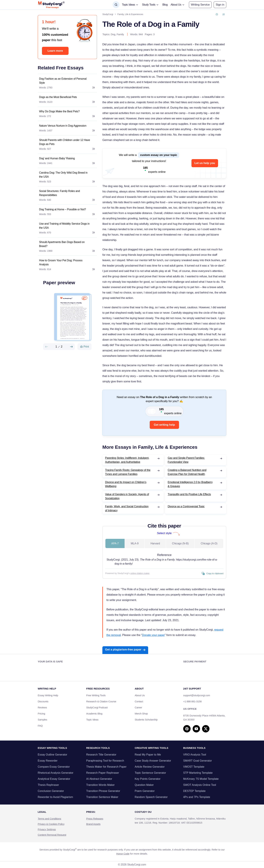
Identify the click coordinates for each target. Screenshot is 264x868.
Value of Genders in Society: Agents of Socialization (127, 496)
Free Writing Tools (96, 695)
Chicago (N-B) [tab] (180, 543)
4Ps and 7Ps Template (197, 797)
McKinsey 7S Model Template (201, 779)
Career (138, 707)
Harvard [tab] (155, 543)
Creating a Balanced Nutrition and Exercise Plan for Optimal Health (187, 472)
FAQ (40, 726)
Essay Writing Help (48, 695)
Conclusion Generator (51, 791)
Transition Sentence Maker (102, 797)
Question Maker (144, 785)
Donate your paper (153, 635)
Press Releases (95, 819)
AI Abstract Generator (99, 779)
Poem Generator (145, 791)
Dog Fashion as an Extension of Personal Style (63, 81)
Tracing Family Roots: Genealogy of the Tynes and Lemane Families (128, 472)
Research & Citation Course (101, 701)
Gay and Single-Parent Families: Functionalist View (186, 460)
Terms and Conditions (49, 819)
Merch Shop (141, 714)
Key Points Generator (148, 779)
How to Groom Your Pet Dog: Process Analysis (61, 262)
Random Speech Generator (151, 797)
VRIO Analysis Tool (195, 755)
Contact (139, 701)
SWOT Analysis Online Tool (200, 785)
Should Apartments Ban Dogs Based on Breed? (62, 244)
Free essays (52, 7)
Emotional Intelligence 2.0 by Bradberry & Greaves (190, 484)
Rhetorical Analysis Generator (56, 773)
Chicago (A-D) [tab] (209, 543)
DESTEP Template (194, 791)
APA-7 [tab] (115, 543)
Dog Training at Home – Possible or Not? (62, 209)
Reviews (42, 707)
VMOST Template (194, 767)
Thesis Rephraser (48, 785)
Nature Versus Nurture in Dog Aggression (63, 126)
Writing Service (200, 5)
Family (120, 34)
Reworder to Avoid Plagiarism (55, 797)
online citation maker (140, 573)
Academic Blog (94, 714)
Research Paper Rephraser (103, 773)
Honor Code (123, 854)
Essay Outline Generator (52, 755)
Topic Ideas (92, 720)
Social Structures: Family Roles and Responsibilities (59, 193)
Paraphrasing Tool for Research (105, 761)
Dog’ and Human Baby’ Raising (57, 158)
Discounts (45, 701)
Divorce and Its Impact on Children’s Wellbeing (126, 484)
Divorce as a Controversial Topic (186, 506)
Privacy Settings (47, 829)
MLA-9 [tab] (135, 543)
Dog (113, 34)
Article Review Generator (150, 767)
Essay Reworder (48, 761)
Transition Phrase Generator (103, 791)
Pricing (41, 714)
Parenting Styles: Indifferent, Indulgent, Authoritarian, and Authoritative (127, 460)
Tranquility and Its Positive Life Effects (189, 494)
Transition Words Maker (100, 785)
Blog (165, 5)
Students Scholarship (146, 720)
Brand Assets (93, 824)
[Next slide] (71, 347)
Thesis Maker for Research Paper (106, 767)
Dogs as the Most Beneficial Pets (58, 97)
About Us (140, 695)
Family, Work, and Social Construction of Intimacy (127, 508)
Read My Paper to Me (148, 755)
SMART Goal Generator (197, 761)
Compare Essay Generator (54, 767)
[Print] (85, 347)
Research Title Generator (101, 755)
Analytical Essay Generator (54, 779)
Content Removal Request (52, 835)
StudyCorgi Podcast (97, 707)
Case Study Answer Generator (153, 761)
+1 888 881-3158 (192, 701)
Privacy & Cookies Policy (51, 824)
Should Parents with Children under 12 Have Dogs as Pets (64, 142)
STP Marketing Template (198, 773)
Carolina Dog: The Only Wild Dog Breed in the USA (63, 175)
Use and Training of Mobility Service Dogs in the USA (64, 226)
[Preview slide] (46, 347)
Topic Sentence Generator (150, 773)
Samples (42, 720)
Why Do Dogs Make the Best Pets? (59, 111)
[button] (220, 5)
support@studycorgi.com (197, 695)
